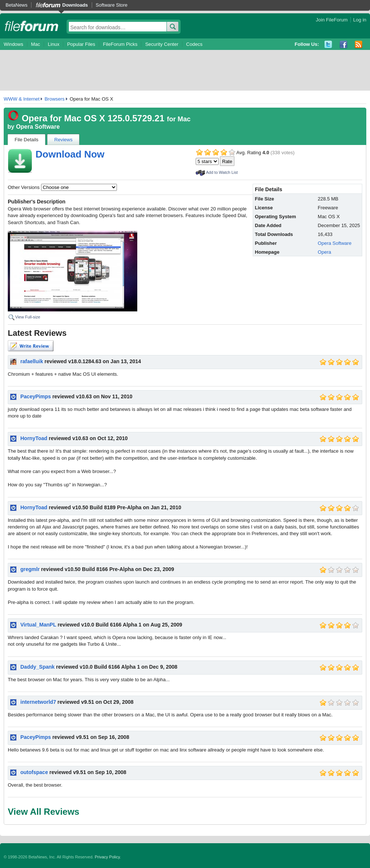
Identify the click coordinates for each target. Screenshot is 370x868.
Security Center (162, 44)
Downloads (75, 5)
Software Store (112, 5)
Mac (36, 44)
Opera (324, 252)
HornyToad (34, 438)
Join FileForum (332, 20)
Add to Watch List (222, 172)
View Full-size (28, 317)
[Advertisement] (185, 70)
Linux (53, 44)
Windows (14, 44)
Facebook (344, 45)
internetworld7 (38, 702)
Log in (360, 20)
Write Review (31, 346)
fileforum (32, 26)
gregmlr (30, 569)
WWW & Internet (22, 99)
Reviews (63, 140)
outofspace (34, 772)
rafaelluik (32, 361)
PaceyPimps (36, 396)
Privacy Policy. (108, 857)
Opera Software (38, 127)
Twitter (328, 45)
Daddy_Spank (38, 667)
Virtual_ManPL (38, 625)
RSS (359, 45)
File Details (27, 140)
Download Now (70, 154)
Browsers (54, 99)
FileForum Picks (120, 44)
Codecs (194, 44)
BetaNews (16, 5)
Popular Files (81, 44)
